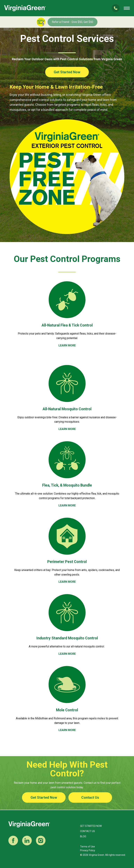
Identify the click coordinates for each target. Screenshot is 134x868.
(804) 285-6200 (116, 8)
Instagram (41, 841)
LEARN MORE (67, 345)
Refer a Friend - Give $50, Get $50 (72, 22)
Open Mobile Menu (127, 8)
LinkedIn (27, 841)
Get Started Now (67, 72)
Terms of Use (88, 847)
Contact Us (90, 797)
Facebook (13, 841)
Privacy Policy (88, 850)
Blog (83, 836)
